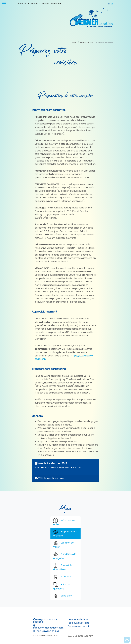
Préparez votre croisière (65, 533)
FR (109, 4)
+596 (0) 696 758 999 (46, 631)
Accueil (74, 42)
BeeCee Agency (84, 636)
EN (112, 4)
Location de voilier (63, 545)
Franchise (62, 577)
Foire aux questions (62, 586)
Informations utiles (87, 42)
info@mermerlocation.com (48, 627)
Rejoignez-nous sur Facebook (45, 621)
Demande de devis (78, 619)
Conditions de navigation (65, 556)
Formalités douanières (63, 567)
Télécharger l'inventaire (50, 478)
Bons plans (63, 596)
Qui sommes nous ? (78, 626)
